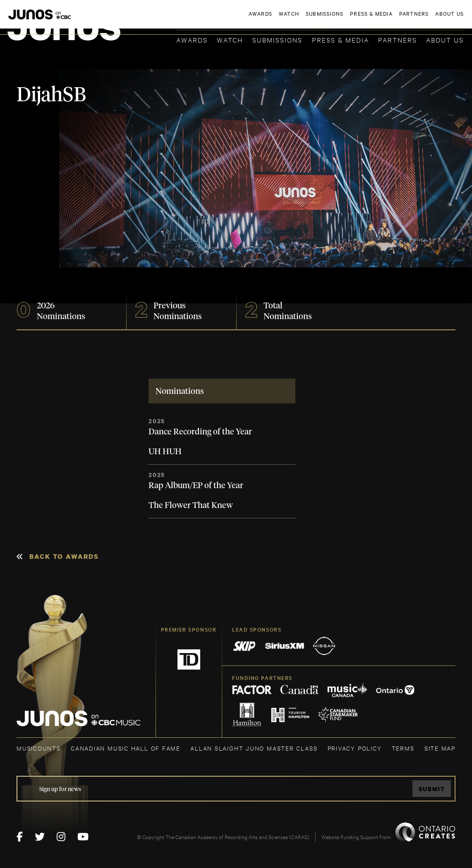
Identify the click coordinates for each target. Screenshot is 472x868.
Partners (398, 39)
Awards (192, 39)
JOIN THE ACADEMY (349, 19)
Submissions (277, 39)
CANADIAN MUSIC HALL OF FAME (126, 748)
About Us (445, 39)
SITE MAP (440, 748)
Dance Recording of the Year (200, 432)
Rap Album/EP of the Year (196, 486)
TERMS (403, 748)
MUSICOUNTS (39, 748)
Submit (432, 789)
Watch (230, 39)
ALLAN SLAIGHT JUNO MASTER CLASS (254, 748)
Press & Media (340, 39)
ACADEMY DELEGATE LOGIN (425, 19)
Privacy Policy (355, 748)
